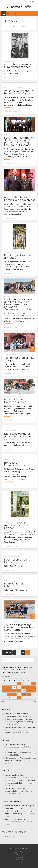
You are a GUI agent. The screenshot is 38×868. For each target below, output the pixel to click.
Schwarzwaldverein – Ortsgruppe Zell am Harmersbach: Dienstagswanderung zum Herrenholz (20, 730)
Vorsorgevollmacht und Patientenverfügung (20, 92)
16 (19, 691)
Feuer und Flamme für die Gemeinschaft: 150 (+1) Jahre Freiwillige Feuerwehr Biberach (19, 141)
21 (9, 694)
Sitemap (20, 854)
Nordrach (7, 61)
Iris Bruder (9, 420)
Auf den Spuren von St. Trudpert (19, 359)
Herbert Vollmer (10, 78)
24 (24, 694)
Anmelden (33, 1)
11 (29, 687)
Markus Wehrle (10, 645)
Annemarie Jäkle (11, 373)
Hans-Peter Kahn (11, 594)
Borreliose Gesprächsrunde (15, 464)
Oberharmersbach (9, 557)
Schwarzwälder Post (12, 112)
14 (9, 691)
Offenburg (7, 460)
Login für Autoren (20, 852)
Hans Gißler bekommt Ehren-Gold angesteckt (20, 199)
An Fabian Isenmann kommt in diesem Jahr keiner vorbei (19, 627)
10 (24, 687)
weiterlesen (8, 108)
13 (4, 691)
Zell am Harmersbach (10, 88)
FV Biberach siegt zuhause (16, 585)
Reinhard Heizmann (12, 328)
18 (29, 691)
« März (4, 701)
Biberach (6, 135)
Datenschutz (20, 857)
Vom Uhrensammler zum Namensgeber (18, 66)
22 (14, 694)
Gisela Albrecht (10, 273)
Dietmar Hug (10, 570)
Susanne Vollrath (11, 163)
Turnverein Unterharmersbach (14, 546)
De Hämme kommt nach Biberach (17, 752)
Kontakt (26, 1)
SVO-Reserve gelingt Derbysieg (18, 561)
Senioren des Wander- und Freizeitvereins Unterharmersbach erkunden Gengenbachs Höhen (19, 304)
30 (19, 698)
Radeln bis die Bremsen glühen (15, 401)
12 (23, 653)
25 (29, 694)
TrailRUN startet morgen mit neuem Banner (17, 525)
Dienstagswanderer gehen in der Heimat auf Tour (18, 436)
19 (34, 691)
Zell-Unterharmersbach (10, 252)
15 (14, 691)
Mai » (34, 701)
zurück (7, 653)
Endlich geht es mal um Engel (17, 257)
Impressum (20, 860)
